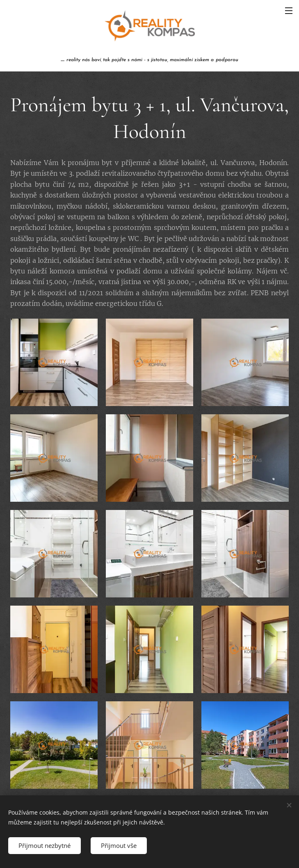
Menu (289, 11)
